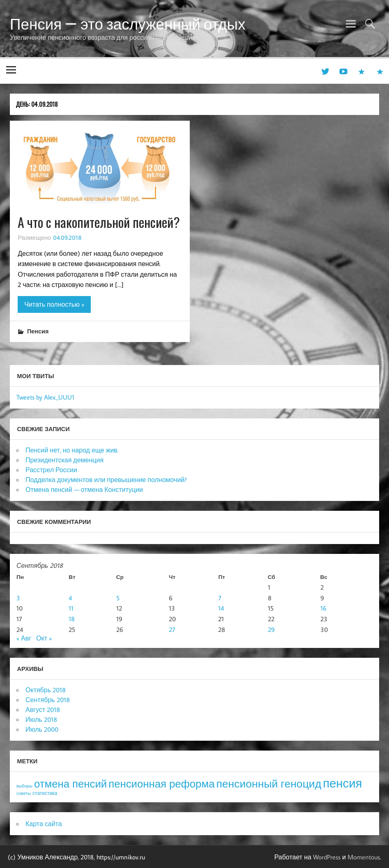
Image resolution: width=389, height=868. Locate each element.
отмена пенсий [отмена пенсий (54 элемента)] (70, 784)
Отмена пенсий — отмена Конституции (84, 489)
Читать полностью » (54, 304)
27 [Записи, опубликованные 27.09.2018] (172, 629)
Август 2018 (43, 710)
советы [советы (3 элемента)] (24, 793)
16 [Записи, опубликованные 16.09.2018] (323, 608)
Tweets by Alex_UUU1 (45, 397)
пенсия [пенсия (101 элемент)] (342, 783)
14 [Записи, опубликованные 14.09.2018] (221, 608)
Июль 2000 (42, 729)
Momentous (364, 857)
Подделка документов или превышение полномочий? (106, 480)
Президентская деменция (64, 460)
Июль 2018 (41, 719)
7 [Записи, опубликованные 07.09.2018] (220, 598)
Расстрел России (51, 470)
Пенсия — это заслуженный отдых (128, 24)
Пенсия (38, 331)
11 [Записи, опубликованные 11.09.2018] (71, 608)
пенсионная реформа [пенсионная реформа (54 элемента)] (161, 784)
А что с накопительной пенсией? (99, 222)
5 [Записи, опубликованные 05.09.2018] (118, 598)
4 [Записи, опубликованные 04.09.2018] (70, 598)
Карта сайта (44, 824)
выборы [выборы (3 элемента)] (24, 786)
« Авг (24, 638)
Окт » (44, 638)
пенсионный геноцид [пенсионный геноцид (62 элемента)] (269, 783)
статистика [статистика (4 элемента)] (45, 793)
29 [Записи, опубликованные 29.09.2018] (271, 629)
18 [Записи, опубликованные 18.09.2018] (72, 619)
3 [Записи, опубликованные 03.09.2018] (18, 598)
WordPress (327, 857)
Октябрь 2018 (46, 690)
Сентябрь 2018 (48, 700)
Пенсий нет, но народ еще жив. (72, 450)
